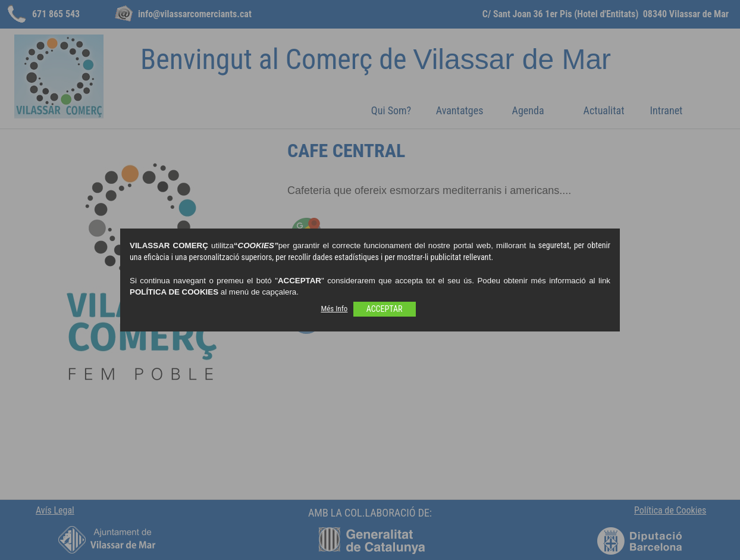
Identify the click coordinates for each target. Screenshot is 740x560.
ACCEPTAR (385, 309)
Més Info (334, 309)
